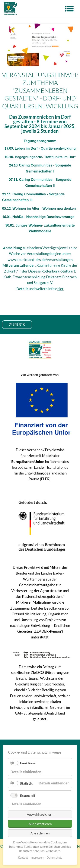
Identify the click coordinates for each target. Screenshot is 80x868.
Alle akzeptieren (40, 824)
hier (60, 289)
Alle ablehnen (40, 833)
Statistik (26, 783)
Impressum (37, 858)
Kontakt (23, 858)
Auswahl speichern (40, 814)
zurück (17, 325)
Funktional (28, 763)
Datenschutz (55, 858)
